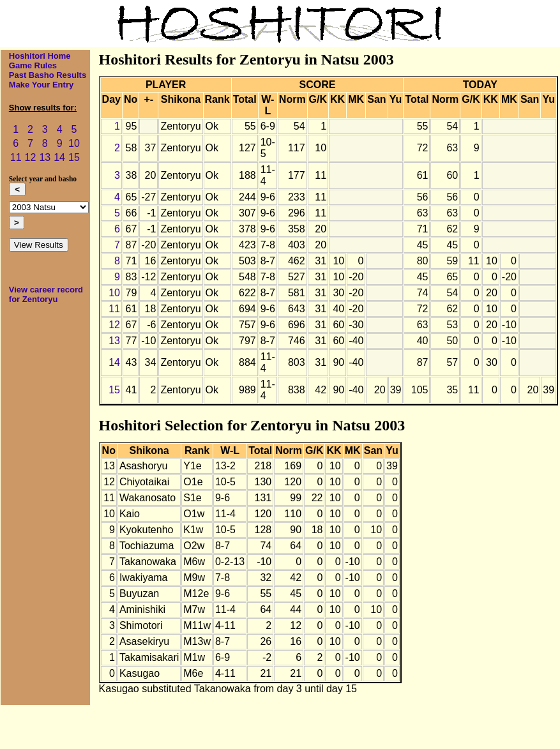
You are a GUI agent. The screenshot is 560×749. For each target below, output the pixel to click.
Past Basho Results (48, 75)
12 (31, 157)
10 (74, 143)
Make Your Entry (41, 85)
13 (45, 157)
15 (74, 157)
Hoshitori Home (40, 56)
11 (16, 157)
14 (59, 157)
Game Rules (33, 65)
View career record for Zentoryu (46, 294)
